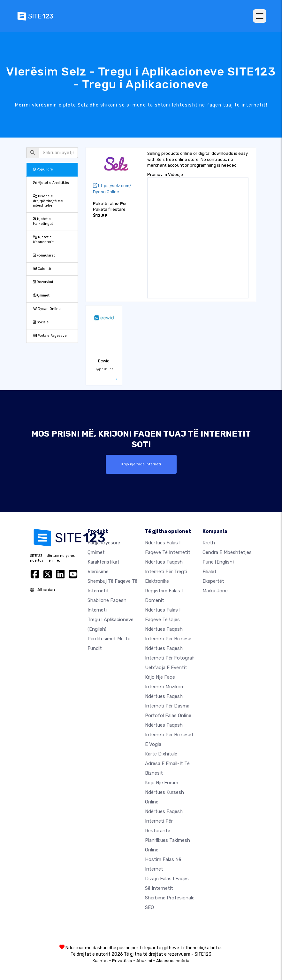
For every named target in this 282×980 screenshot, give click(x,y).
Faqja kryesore (104, 543)
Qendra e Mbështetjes (227, 552)
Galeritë (42, 269)
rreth (209, 543)
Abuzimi (144, 961)
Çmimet (41, 295)
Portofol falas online (168, 715)
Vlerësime (98, 572)
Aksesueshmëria (173, 961)
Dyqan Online (47, 309)
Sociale (41, 322)
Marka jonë (215, 591)
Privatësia (122, 961)
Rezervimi (43, 282)
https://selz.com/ (112, 186)
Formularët (44, 255)
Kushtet (100, 961)
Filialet (210, 572)
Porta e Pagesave (50, 336)
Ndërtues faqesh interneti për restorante (164, 821)
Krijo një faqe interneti (141, 464)
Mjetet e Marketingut (43, 221)
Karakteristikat (103, 562)
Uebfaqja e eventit (166, 668)
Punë (218, 562)
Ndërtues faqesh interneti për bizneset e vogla (169, 735)
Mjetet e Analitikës (51, 183)
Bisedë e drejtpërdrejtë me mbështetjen (48, 201)
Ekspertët (213, 581)
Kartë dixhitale (161, 754)
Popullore (43, 169)
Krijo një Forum (162, 783)
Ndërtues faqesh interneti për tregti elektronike (166, 572)
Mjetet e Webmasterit (43, 240)
